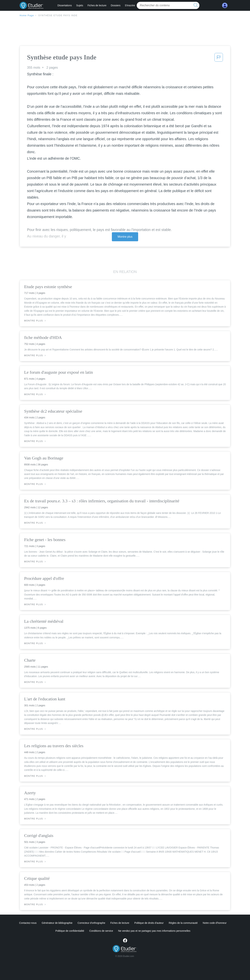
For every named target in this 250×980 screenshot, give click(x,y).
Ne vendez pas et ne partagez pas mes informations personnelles (154, 931)
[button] (219, 58)
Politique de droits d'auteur (149, 923)
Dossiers (116, 5)
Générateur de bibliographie (57, 923)
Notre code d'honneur (215, 923)
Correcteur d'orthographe (91, 923)
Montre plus (125, 237)
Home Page (27, 15)
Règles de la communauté (183, 923)
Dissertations (65, 5)
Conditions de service (101, 931)
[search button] (196, 5)
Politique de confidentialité (70, 931)
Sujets (80, 5)
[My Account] (225, 5)
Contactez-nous (28, 923)
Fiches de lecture (97, 5)
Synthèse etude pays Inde (58, 15)
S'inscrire (130, 5)
